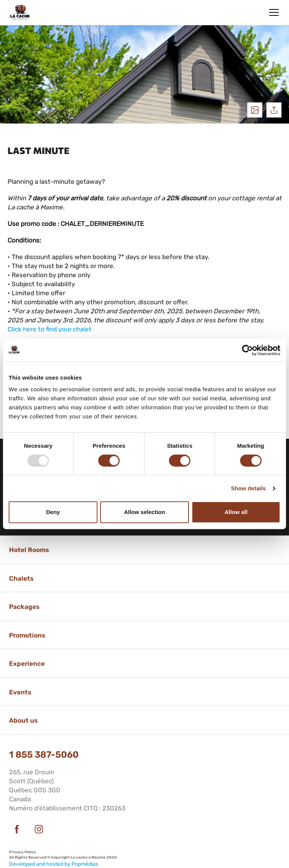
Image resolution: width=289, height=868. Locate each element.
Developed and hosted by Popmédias (54, 864)
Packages (24, 607)
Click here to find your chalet (49, 329)
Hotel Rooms (29, 550)
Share (274, 110)
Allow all (236, 512)
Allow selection (144, 512)
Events (20, 692)
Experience (27, 664)
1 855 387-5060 (44, 755)
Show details (249, 488)
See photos (255, 110)
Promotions (27, 635)
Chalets (21, 578)
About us (23, 720)
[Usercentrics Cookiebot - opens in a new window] (247, 350)
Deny (53, 512)
